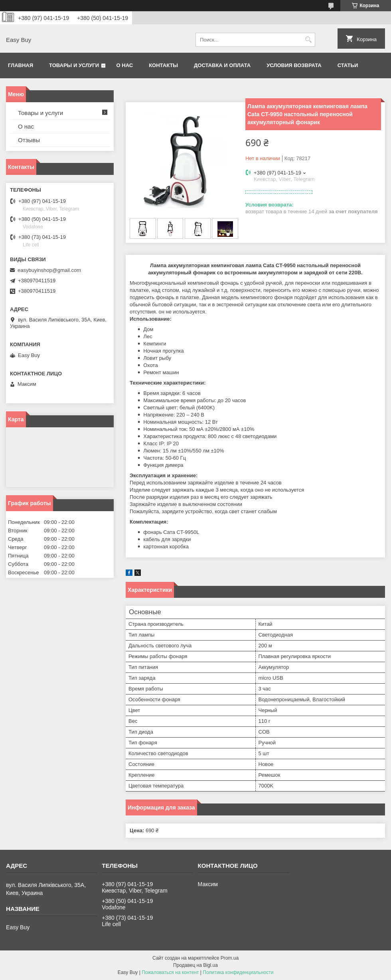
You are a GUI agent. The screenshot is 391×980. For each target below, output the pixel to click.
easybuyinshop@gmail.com (49, 270)
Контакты (163, 65)
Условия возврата (294, 65)
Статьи (348, 65)
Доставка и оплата (222, 65)
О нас (125, 65)
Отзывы (29, 140)
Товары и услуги (74, 65)
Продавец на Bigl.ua (195, 965)
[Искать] (308, 40)
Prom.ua (230, 958)
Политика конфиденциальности (238, 972)
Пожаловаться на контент (170, 972)
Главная (21, 65)
